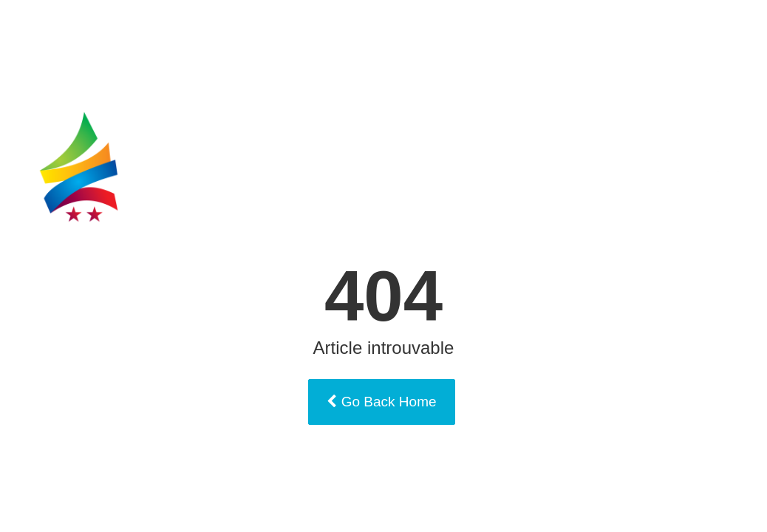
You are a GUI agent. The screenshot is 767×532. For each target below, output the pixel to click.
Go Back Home (381, 402)
